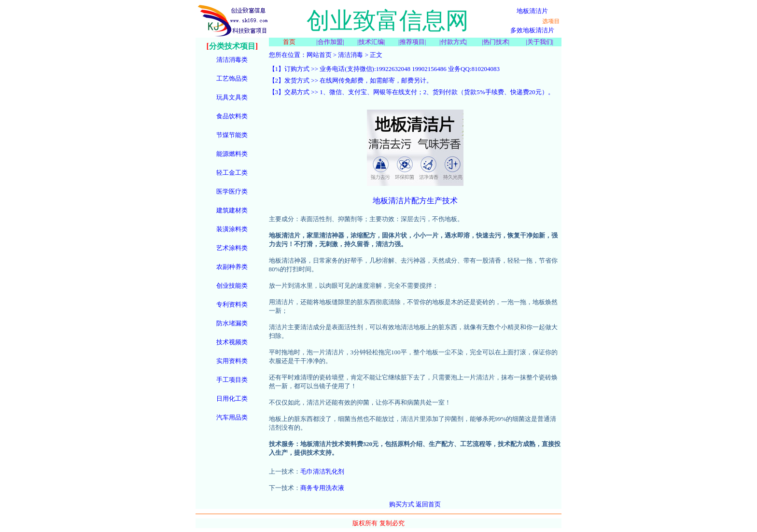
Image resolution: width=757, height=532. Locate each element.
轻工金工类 (232, 173)
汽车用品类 (232, 417)
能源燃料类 (232, 154)
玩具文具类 (232, 97)
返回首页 (428, 504)
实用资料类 (232, 361)
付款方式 (453, 42)
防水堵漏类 (232, 323)
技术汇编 (371, 42)
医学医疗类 (232, 191)
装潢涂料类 (232, 229)
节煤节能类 (232, 135)
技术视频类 (232, 342)
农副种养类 (232, 267)
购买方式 (402, 504)
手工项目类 (232, 380)
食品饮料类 (232, 116)
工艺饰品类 (232, 78)
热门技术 (496, 42)
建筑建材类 (232, 210)
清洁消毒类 (232, 60)
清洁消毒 (350, 55)
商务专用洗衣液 (322, 488)
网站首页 (319, 55)
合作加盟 (330, 42)
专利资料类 (232, 304)
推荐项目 (412, 42)
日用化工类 (232, 399)
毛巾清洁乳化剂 (322, 471)
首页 (289, 42)
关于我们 (540, 42)
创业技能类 (232, 286)
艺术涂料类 (232, 248)
